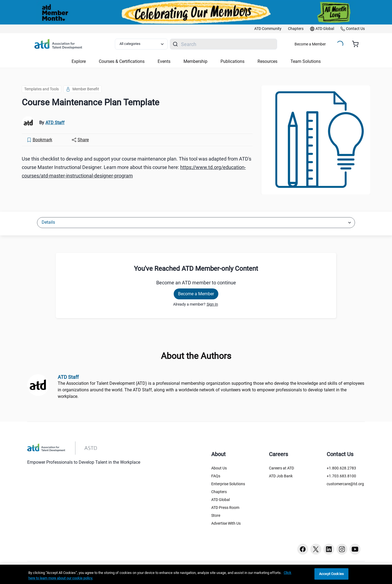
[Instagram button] (342, 549)
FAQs (216, 476)
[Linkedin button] (329, 549)
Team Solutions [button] (306, 61)
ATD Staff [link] (55, 123)
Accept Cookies (331, 574)
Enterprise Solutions (228, 484)
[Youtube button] (355, 549)
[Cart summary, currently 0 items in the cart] (357, 44)
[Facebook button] (303, 549)
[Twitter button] (316, 549)
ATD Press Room (225, 508)
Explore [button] (79, 61)
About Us (219, 468)
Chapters (219, 492)
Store (216, 515)
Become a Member (310, 44)
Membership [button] (195, 61)
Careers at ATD (281, 468)
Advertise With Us (226, 523)
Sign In (212, 304)
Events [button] (164, 61)
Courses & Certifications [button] (122, 61)
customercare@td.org (345, 484)
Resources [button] (267, 61)
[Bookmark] (39, 140)
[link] (268, 29)
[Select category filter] (141, 44)
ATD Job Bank (281, 476)
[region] (196, 574)
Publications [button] (232, 61)
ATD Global (220, 500)
